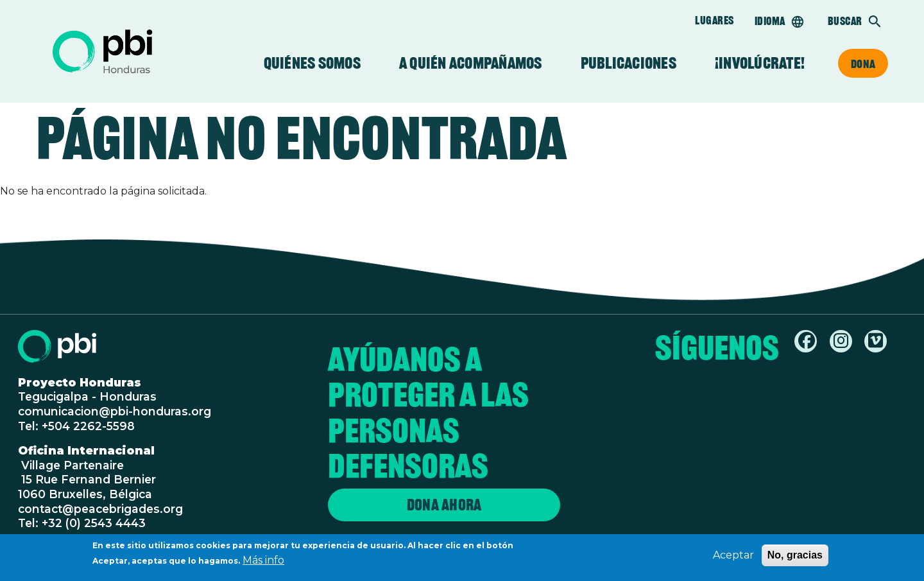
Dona (863, 64)
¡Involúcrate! (760, 63)
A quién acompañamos (471, 63)
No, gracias (795, 558)
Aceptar (733, 558)
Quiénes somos (312, 63)
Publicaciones (629, 63)
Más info (263, 563)
